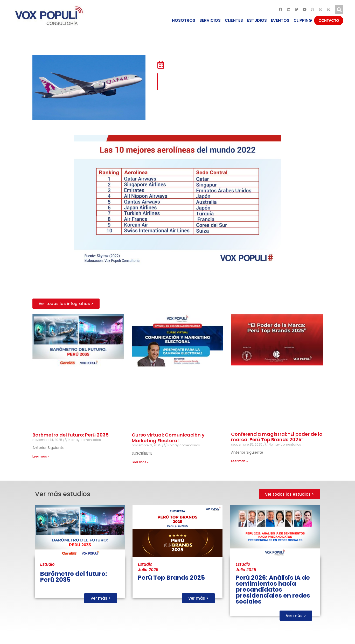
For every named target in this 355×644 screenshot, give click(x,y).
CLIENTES (234, 20)
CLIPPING (303, 20)
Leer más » (41, 456)
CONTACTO (329, 20)
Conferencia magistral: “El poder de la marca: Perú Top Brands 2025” (277, 437)
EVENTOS (280, 20)
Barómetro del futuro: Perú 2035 (71, 435)
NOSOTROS (184, 20)
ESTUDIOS (257, 20)
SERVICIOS (210, 20)
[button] (66, 304)
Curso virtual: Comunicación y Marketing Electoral (168, 438)
